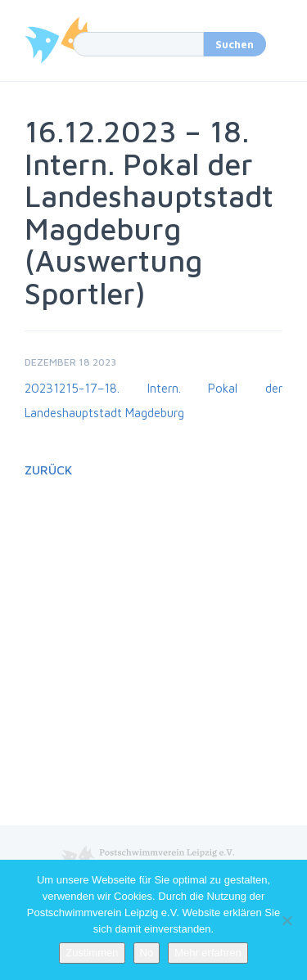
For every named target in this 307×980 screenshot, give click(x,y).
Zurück (48, 470)
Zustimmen (92, 953)
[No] (287, 920)
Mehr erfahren (208, 953)
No (147, 953)
